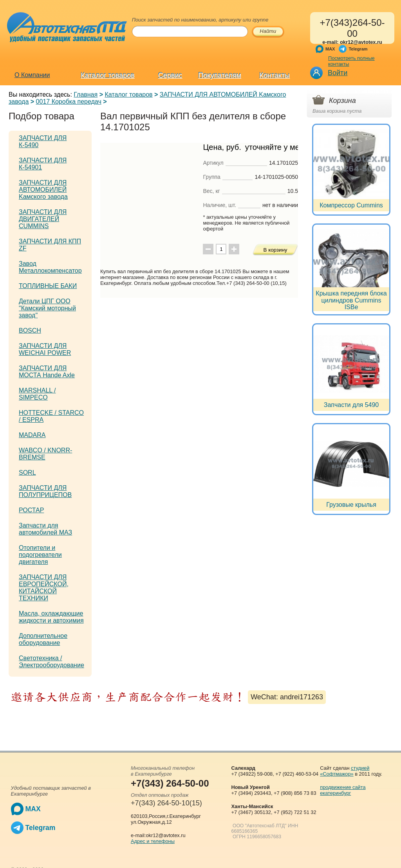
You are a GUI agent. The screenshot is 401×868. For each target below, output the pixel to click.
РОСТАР (31, 510)
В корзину (275, 250)
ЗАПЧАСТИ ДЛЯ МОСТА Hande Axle (47, 372)
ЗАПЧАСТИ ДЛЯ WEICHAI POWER (45, 349)
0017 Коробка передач (69, 102)
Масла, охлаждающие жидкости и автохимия (51, 617)
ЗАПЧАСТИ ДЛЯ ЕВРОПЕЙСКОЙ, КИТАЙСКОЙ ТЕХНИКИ (44, 588)
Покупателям (220, 76)
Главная (86, 95)
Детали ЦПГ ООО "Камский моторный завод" (47, 308)
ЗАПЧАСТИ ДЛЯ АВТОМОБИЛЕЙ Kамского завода (43, 190)
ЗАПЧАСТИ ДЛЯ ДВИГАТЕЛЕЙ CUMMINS (43, 219)
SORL (27, 473)
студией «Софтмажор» (345, 771)
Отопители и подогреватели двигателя (40, 555)
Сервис (170, 76)
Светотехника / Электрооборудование (51, 662)
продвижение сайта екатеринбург (343, 790)
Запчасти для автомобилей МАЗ (45, 529)
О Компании (32, 75)
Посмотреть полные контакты (351, 61)
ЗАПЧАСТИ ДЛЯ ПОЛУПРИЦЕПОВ (45, 491)
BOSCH (30, 330)
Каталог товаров (107, 76)
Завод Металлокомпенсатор (50, 267)
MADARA (32, 435)
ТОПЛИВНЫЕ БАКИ (48, 286)
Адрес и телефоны (153, 841)
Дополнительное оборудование (43, 639)
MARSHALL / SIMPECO (37, 394)
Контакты (275, 76)
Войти (338, 73)
